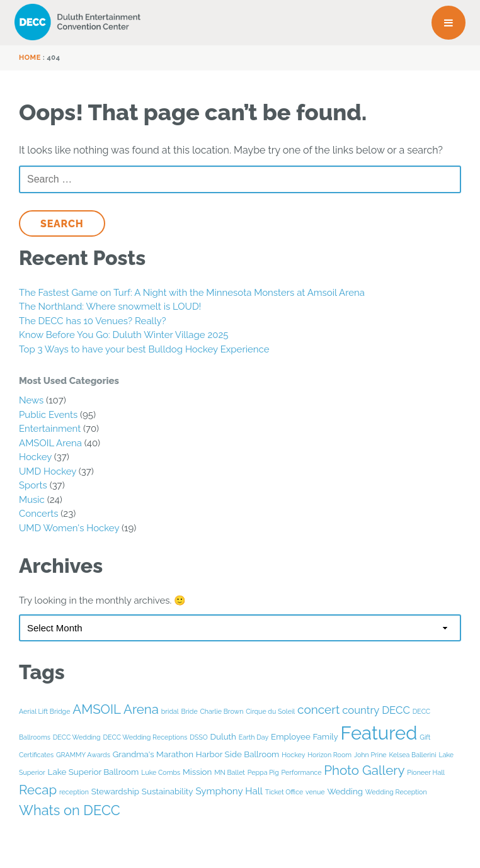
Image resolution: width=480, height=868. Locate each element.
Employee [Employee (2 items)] (291, 736)
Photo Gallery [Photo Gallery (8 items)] (364, 770)
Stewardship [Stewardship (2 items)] (115, 791)
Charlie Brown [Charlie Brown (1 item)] (221, 711)
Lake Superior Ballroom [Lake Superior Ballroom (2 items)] (94, 772)
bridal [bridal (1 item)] (170, 711)
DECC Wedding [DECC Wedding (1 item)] (77, 737)
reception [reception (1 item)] (74, 792)
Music (32, 500)
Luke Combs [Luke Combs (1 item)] (161, 772)
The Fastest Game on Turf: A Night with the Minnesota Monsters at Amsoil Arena (192, 293)
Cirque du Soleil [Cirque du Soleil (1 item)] (270, 711)
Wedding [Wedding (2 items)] (345, 791)
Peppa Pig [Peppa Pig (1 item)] (263, 772)
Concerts (38, 514)
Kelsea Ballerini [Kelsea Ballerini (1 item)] (412, 755)
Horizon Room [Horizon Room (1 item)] (329, 755)
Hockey (35, 457)
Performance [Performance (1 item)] (302, 772)
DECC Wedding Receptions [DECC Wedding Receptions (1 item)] (145, 737)
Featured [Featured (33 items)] (379, 733)
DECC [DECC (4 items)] (396, 710)
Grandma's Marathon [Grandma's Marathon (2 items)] (153, 754)
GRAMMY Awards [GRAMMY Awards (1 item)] (83, 755)
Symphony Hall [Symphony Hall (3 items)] (229, 791)
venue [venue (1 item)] (315, 792)
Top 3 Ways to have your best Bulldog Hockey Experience (144, 349)
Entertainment (50, 429)
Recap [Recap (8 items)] (38, 790)
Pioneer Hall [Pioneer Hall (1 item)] (426, 772)
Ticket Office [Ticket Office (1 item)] (284, 792)
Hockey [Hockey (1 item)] (293, 755)
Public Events (48, 415)
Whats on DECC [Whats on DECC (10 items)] (70, 810)
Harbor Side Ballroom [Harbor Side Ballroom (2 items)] (238, 754)
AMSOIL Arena (50, 443)
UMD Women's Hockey (69, 528)
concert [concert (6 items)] (318, 709)
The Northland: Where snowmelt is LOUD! (110, 307)
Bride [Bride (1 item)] (190, 711)
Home (30, 58)
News (31, 400)
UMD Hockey (48, 471)
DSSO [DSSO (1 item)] (199, 737)
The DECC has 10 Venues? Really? (93, 321)
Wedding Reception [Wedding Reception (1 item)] (396, 792)
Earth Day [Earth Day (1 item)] (254, 737)
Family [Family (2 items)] (326, 736)
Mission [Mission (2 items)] (197, 772)
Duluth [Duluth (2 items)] (223, 736)
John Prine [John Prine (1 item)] (370, 755)
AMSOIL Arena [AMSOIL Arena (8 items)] (116, 709)
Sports (33, 485)
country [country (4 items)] (361, 710)
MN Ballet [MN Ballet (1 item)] (230, 772)
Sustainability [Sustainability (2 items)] (168, 791)
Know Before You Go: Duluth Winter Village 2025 (123, 335)
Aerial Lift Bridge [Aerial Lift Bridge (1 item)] (44, 711)
